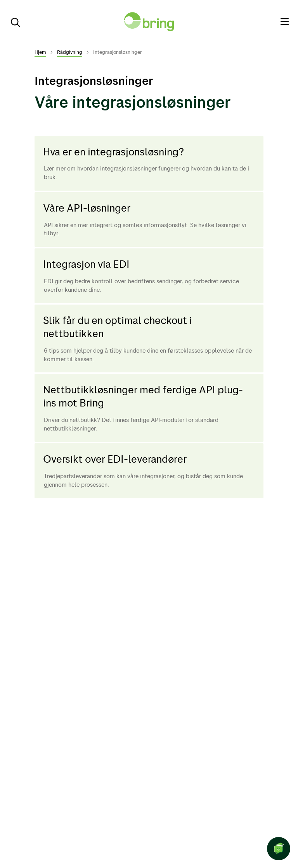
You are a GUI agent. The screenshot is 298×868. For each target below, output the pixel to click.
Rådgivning (70, 52)
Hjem (40, 52)
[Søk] (12, 22)
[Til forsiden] (149, 22)
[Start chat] (279, 849)
